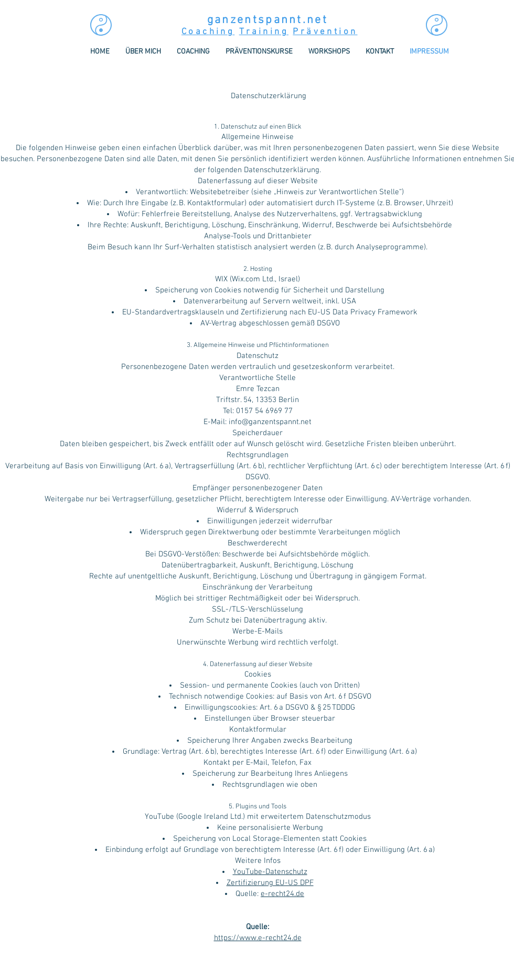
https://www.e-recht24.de (258, 938)
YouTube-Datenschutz (270, 872)
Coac (195, 32)
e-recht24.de (282, 894)
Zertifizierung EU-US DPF (270, 883)
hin (218, 32)
